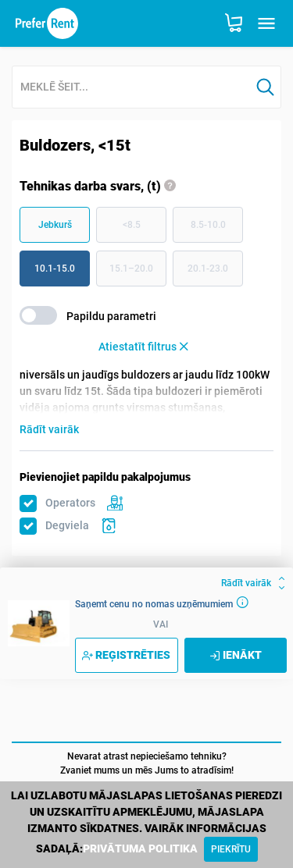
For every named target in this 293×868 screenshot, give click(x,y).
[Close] (231, 849)
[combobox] (131, 88)
